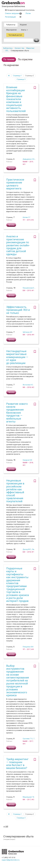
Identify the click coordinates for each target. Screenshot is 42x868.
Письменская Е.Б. (29, 288)
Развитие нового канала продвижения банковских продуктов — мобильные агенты (17, 413)
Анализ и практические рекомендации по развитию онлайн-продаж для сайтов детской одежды (18, 245)
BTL (7, 51)
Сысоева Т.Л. (28, 739)
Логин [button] (28, 13)
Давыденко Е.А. (29, 159)
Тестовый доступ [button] (15, 35)
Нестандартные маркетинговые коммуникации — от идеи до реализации (17, 357)
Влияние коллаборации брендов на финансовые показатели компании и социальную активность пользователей (16, 99)
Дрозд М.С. (27, 549)
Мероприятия (11, 30)
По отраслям (25, 59)
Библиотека (8, 48)
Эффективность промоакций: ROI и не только (18, 310)
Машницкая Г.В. (29, 797)
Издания (23, 25)
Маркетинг (30, 48)
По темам (9, 59)
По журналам (11, 65)
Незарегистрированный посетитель (20, 10)
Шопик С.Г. (27, 217)
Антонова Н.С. (28, 385)
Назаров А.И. (28, 460)
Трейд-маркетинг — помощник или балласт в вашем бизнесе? (17, 764)
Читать (11, 168)
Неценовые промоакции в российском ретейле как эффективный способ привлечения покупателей (15, 491)
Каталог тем (19, 48)
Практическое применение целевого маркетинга (15, 184)
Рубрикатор (11, 25)
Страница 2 (29, 76)
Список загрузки (13, 13)
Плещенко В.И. (28, 647)
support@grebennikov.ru (11, 860)
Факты (24, 30)
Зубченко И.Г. (28, 332)
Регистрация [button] (10, 17)
